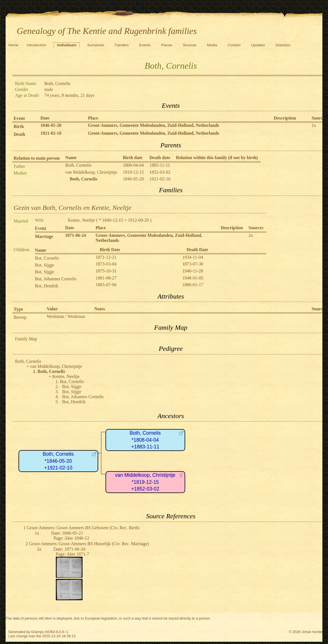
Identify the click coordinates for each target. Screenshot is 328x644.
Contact (234, 45)
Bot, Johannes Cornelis (56, 279)
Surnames (96, 45)
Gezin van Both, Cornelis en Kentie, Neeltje (73, 208)
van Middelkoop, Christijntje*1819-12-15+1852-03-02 (145, 482)
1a (314, 125)
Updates (258, 45)
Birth (19, 126)
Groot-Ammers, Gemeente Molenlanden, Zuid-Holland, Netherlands (153, 125)
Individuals (67, 45)
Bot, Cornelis (47, 258)
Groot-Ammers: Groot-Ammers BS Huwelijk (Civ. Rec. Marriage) (89, 544)
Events (145, 45)
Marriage (44, 236)
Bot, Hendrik (47, 286)
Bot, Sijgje (45, 265)
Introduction (36, 45)
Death (20, 134)
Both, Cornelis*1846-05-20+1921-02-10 (58, 461)
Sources (190, 45)
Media (212, 45)
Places (167, 45)
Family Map (26, 339)
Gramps (38, 632)
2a (251, 235)
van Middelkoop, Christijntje (91, 172)
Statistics (283, 45)
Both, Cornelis (78, 165)
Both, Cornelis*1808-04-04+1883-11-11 (145, 440)
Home (13, 45)
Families (122, 45)
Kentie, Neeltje (82, 220)
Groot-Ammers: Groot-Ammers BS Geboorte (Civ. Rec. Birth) (83, 528)
